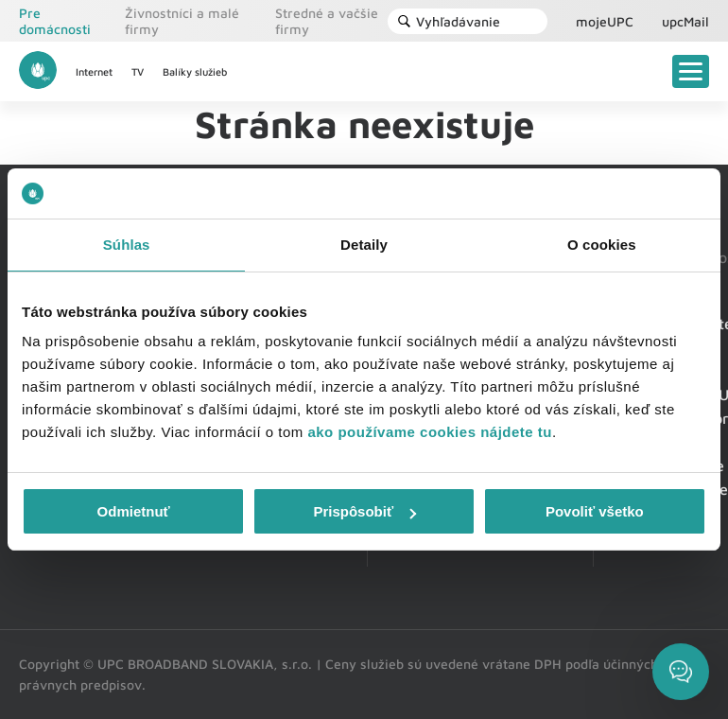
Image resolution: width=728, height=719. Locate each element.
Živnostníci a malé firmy (182, 21)
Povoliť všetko (595, 511)
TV (138, 71)
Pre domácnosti (55, 21)
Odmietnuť (134, 511)
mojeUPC (605, 21)
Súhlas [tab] (127, 245)
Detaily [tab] (364, 245)
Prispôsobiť (364, 511)
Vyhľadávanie (449, 21)
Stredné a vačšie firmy (327, 21)
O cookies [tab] (602, 245)
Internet (94, 71)
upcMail (685, 21)
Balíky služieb (195, 71)
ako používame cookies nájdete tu (430, 432)
